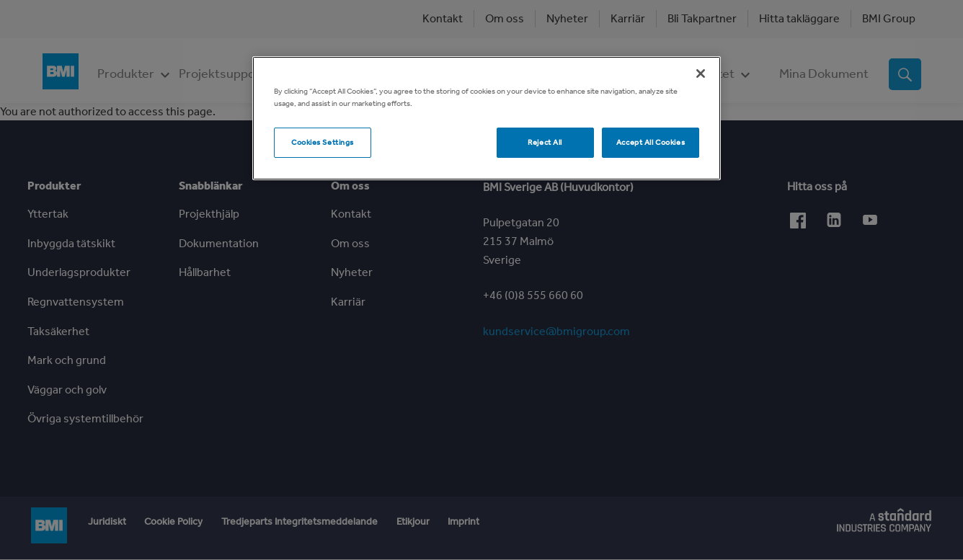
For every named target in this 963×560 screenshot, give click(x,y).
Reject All (545, 142)
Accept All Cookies (651, 142)
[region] (487, 118)
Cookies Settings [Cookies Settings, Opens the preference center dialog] (323, 142)
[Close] (701, 74)
